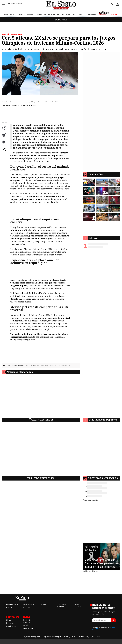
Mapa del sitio (28, 628)
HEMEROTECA (92, 14)
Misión (9, 620)
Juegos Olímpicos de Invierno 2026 (25, 365)
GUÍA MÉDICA (29, 605)
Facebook (5, 130)
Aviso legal (27, 625)
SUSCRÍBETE (115, 14)
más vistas (95, 500)
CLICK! (9, 608)
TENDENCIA (96, 174)
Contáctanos (11, 626)
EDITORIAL (52, 14)
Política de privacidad (27, 621)
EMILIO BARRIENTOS (10, 105)
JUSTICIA (13, 14)
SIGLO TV (75, 14)
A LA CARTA (28, 608)
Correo (4, 144)
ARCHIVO (82, 14)
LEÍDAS (94, 238)
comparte (5, 151)
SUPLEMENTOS (12, 605)
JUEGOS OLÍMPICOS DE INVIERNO (12, 34)
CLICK (68, 14)
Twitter (4, 137)
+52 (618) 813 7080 (92, 637)
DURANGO (5, 14)
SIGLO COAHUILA (78, 606)
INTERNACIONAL (41, 14)
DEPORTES (60, 14)
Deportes (61, 20)
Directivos (10, 623)
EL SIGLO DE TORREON (62, 606)
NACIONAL (30, 14)
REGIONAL (21, 14)
